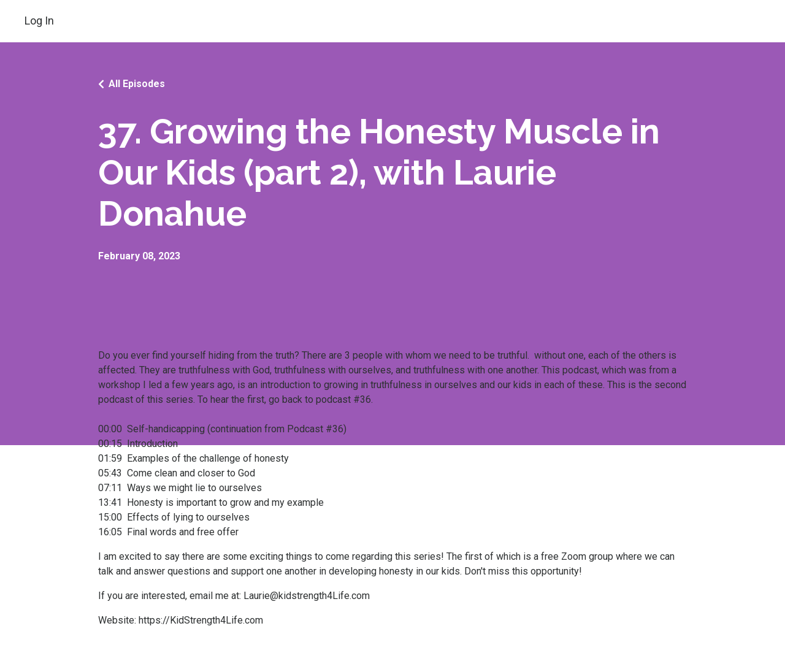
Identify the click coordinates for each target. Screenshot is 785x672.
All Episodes (137, 84)
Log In (39, 21)
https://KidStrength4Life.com (201, 620)
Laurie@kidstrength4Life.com (307, 596)
